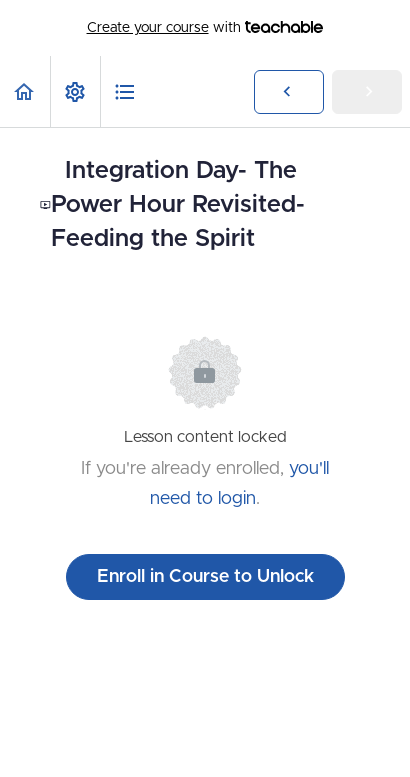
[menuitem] (75, 91)
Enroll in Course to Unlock (205, 577)
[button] (25, 91)
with (205, 28)
